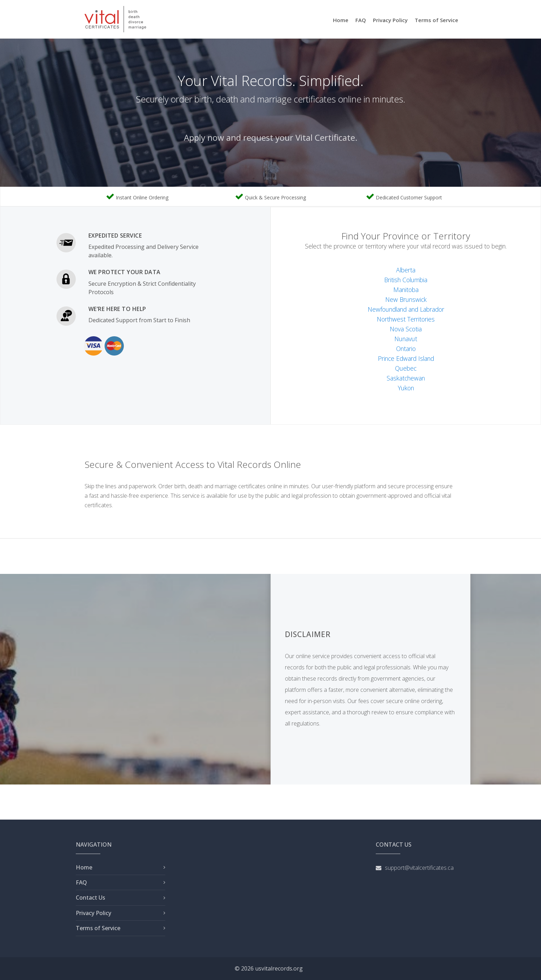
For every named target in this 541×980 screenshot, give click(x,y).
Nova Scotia (406, 329)
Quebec (406, 368)
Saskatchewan (406, 378)
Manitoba (406, 290)
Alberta (406, 270)
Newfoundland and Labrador (406, 309)
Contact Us (91, 898)
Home (341, 20)
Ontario (406, 349)
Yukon (406, 388)
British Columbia (406, 280)
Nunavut (406, 339)
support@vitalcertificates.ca (419, 868)
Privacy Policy (390, 20)
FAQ (361, 20)
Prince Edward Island (406, 358)
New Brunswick (406, 299)
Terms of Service (436, 20)
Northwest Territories (406, 319)
